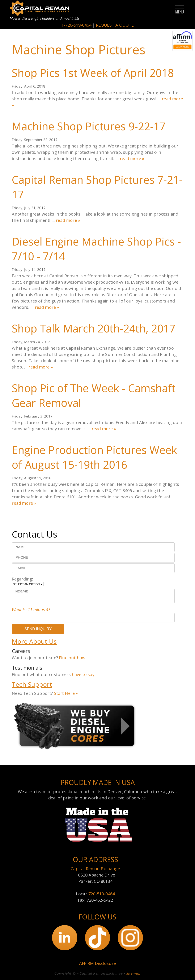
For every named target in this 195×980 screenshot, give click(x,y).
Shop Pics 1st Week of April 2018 (93, 73)
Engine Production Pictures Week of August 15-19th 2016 (94, 457)
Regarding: (22, 579)
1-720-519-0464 (76, 25)
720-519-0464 (102, 894)
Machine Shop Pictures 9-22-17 (89, 126)
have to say (83, 674)
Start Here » (66, 693)
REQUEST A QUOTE (115, 25)
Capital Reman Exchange (95, 869)
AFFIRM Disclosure (97, 963)
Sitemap (133, 973)
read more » (132, 158)
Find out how (72, 658)
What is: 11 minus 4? (31, 610)
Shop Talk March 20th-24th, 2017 (94, 328)
